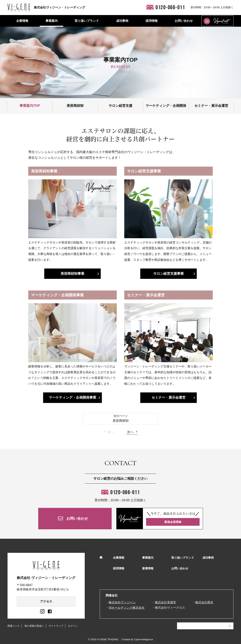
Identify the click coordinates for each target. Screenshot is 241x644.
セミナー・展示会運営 (211, 106)
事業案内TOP (30, 106)
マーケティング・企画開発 (166, 106)
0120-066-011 (125, 492)
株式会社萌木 (204, 602)
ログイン (73, 626)
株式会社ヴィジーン (122, 602)
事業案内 (52, 21)
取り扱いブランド (87, 21)
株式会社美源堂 (165, 602)
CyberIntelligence (143, 639)
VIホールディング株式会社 (127, 608)
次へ (130, 432)
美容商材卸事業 (72, 274)
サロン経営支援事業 (169, 274)
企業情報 (22, 21)
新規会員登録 (173, 522)
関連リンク (14, 626)
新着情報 (148, 568)
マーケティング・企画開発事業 (72, 397)
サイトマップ (56, 626)
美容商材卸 (75, 106)
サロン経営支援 (120, 106)
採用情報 (152, 21)
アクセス (46, 601)
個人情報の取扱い (34, 626)
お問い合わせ (184, 21)
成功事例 (122, 21)
